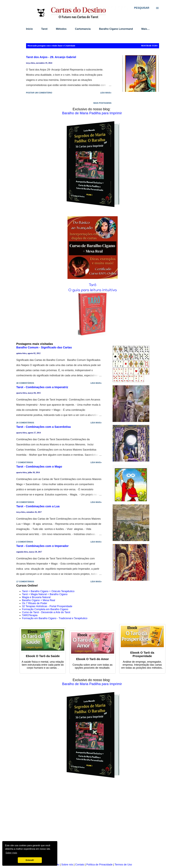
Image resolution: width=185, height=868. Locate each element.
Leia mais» (106, 93)
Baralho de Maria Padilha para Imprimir (92, 113)
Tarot (44, 29)
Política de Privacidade (99, 865)
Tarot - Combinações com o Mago (39, 467)
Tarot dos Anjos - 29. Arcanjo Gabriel (51, 57)
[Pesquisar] (142, 8)
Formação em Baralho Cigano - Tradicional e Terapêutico (55, 618)
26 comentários (25, 423)
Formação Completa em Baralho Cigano (45, 609)
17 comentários (25, 582)
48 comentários (25, 383)
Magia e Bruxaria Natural (36, 597)
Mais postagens (102, 103)
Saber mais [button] (11, 853)
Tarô (93, 285)
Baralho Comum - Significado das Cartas (44, 347)
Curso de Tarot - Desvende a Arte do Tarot (46, 612)
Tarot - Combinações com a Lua (38, 506)
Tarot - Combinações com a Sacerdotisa (44, 427)
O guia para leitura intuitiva (92, 290)
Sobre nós (67, 865)
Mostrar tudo (149, 46)
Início (29, 29)
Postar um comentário (39, 93)
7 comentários (25, 462)
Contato (80, 865)
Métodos (61, 29)
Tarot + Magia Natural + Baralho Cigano (45, 594)
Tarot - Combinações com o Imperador (42, 546)
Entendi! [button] (30, 860)
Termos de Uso (123, 865)
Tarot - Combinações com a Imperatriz (42, 387)
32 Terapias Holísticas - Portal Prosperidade (47, 606)
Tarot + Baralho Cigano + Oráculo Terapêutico (48, 591)
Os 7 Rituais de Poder (35, 603)
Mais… (145, 29)
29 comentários (25, 502)
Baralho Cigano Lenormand (116, 29)
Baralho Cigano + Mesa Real (39, 600)
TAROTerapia (30, 615)
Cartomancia (83, 29)
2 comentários (25, 542)
